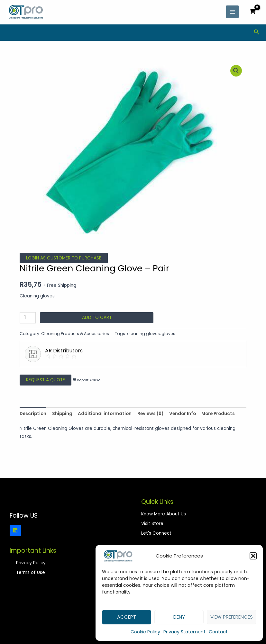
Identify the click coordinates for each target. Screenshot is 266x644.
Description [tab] (33, 414)
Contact (218, 632)
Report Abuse (87, 380)
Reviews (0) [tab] (150, 414)
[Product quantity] (28, 318)
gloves (168, 334)
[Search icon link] (257, 32)
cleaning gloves (143, 334)
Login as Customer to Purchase (64, 258)
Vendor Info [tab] (183, 414)
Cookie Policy (145, 632)
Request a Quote (46, 380)
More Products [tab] (218, 414)
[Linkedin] (15, 530)
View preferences (232, 617)
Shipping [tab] (62, 414)
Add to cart (97, 317)
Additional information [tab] (105, 414)
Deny (179, 617)
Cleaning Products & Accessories (75, 334)
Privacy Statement (184, 632)
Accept (127, 617)
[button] (253, 556)
